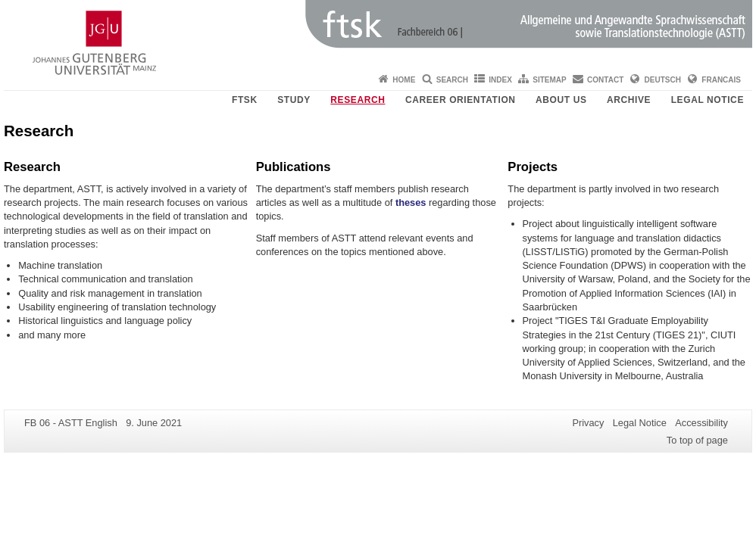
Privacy (588, 423)
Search (452, 80)
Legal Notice (708, 100)
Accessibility (701, 423)
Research (358, 100)
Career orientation (461, 100)
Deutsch (663, 80)
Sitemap (549, 80)
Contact (605, 80)
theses (411, 202)
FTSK (245, 100)
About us (561, 100)
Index (500, 80)
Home (404, 80)
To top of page (697, 440)
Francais (721, 80)
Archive (629, 100)
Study (294, 100)
